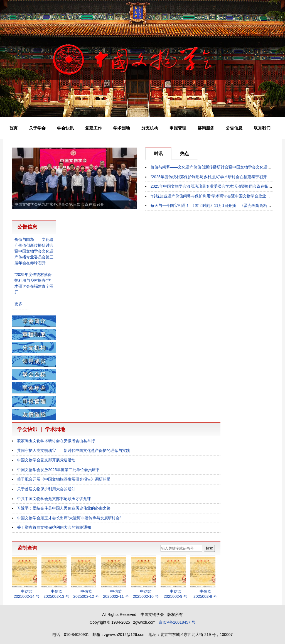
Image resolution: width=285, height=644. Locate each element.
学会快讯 (65, 128)
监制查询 (27, 548)
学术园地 (122, 128)
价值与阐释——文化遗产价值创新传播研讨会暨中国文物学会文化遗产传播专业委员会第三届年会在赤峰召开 (34, 251)
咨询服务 (206, 128)
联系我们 (262, 128)
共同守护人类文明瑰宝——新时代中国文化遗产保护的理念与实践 (73, 450)
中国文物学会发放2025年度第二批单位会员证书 (58, 470)
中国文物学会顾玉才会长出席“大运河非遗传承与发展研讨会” (69, 518)
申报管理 (178, 128)
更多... (20, 304)
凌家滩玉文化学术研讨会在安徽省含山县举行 (56, 441)
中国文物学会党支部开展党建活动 (46, 460)
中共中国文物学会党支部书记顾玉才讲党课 (54, 499)
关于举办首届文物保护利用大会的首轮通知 (54, 527)
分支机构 (150, 128)
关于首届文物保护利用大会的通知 (46, 489)
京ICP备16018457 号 (177, 622)
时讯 (158, 154)
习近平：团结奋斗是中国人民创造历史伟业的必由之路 (64, 508)
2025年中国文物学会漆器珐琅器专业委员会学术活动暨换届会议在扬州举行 (215, 186)
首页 (13, 128)
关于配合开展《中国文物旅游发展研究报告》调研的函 (64, 479)
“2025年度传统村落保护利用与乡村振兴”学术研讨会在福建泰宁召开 (209, 177)
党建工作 (94, 128)
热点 (185, 154)
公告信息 (234, 128)
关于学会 (37, 128)
